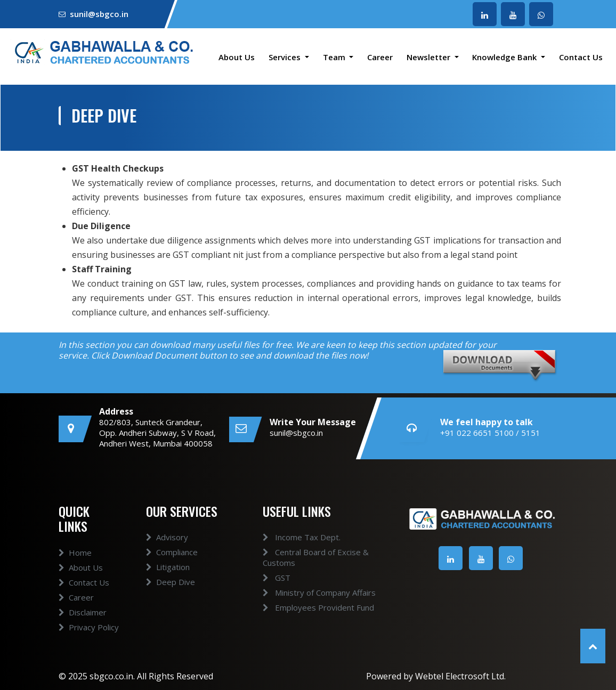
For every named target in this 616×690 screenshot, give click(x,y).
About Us (237, 57)
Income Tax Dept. (292, 537)
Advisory (167, 547)
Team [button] (335, 57)
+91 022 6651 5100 (477, 433)
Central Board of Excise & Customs (306, 557)
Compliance (172, 562)
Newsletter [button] (429, 57)
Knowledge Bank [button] (505, 57)
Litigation (168, 577)
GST (267, 578)
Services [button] (286, 57)
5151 (531, 433)
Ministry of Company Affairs (310, 592)
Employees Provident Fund (309, 607)
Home (75, 562)
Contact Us (581, 57)
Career (380, 57)
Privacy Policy (89, 637)
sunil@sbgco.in (99, 14)
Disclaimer (83, 622)
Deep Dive (171, 591)
